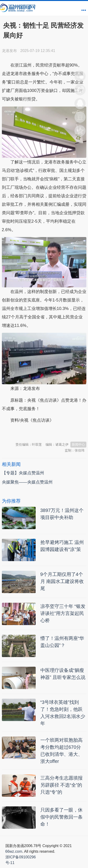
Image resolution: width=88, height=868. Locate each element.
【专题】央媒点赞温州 (23, 473)
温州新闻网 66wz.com (44, 432)
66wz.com (14, 851)
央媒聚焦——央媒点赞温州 (27, 482)
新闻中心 (78, 444)
